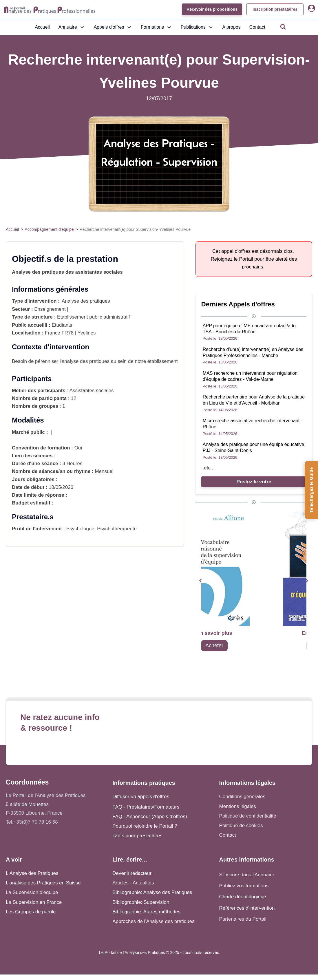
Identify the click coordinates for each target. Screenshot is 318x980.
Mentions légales (238, 806)
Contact (257, 27)
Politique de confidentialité (248, 816)
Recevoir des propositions (212, 9)
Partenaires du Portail (244, 919)
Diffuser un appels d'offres (141, 797)
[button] (201, 581)
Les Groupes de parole (31, 912)
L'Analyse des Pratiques (32, 873)
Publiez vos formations (244, 886)
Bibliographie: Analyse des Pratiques (152, 892)
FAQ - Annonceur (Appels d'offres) (150, 817)
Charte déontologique (243, 897)
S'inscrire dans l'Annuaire (247, 875)
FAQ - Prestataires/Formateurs (146, 807)
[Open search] (283, 27)
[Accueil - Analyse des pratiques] (50, 10)
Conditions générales (242, 797)
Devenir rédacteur (132, 873)
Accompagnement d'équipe (49, 229)
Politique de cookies (241, 825)
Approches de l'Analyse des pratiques (153, 921)
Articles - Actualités (133, 883)
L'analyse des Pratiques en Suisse (43, 883)
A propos (232, 27)
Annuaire (72, 27)
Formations (156, 27)
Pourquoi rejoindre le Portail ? (145, 826)
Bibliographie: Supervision (141, 902)
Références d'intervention (247, 908)
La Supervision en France (34, 902)
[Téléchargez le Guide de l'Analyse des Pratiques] (311, 490)
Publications (197, 27)
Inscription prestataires (275, 9)
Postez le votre (254, 482)
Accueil (42, 27)
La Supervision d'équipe (32, 892)
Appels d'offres (113, 27)
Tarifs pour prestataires (137, 836)
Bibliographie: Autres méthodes (146, 912)
